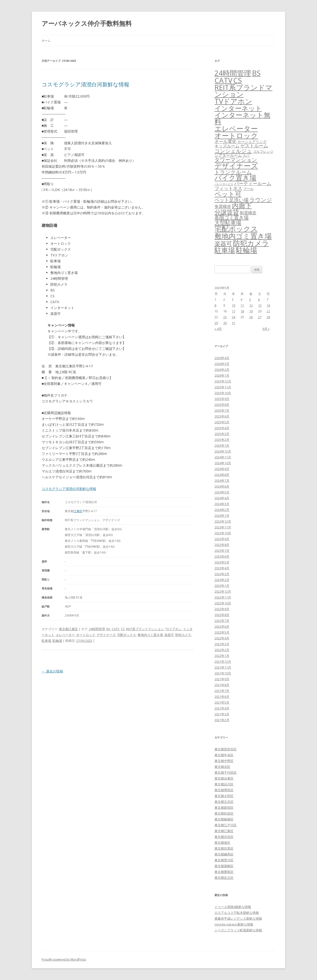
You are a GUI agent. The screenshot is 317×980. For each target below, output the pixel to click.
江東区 (78, 511)
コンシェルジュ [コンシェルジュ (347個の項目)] (233, 151)
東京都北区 (222, 767)
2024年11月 (223, 457)
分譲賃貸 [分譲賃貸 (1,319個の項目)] (227, 212)
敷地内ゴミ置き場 (150, 635)
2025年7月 (222, 410)
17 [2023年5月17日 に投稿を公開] (233, 311)
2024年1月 (222, 516)
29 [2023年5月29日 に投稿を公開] (216, 323)
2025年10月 (223, 393)
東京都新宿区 (224, 808)
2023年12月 (223, 521)
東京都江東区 (68, 629)
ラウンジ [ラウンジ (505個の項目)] (261, 200)
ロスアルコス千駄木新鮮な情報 (237, 913)
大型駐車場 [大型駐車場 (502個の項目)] (228, 222)
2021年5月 (222, 702)
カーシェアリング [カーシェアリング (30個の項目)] (252, 142)
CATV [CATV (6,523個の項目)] (223, 80)
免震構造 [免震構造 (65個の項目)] (223, 206)
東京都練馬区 (224, 854)
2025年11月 (223, 387)
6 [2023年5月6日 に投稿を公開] (259, 299)
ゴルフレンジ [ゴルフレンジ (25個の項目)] (263, 151)
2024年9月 (222, 469)
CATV (116, 629)
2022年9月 (222, 609)
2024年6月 (222, 486)
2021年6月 (222, 697)
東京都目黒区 (224, 848)
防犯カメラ (183, 635)
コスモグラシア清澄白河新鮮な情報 (85, 84)
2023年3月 (222, 574)
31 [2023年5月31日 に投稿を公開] (233, 323)
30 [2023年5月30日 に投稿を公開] (225, 323)
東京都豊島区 (224, 872)
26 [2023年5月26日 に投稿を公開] (251, 317)
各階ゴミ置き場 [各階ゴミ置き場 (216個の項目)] (232, 217)
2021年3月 (222, 714)
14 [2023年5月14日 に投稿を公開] (268, 305)
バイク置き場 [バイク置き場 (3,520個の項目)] (235, 178)
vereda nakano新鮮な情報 (234, 924)
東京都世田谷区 (226, 749)
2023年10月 (223, 533)
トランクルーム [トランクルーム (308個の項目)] (233, 172)
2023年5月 (222, 562)
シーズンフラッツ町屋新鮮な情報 (238, 930)
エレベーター (65, 635)
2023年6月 (222, 556)
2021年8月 (222, 685)
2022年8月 (222, 615)
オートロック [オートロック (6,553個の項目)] (236, 136)
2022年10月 (223, 603)
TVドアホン (173, 629)
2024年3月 (222, 504)
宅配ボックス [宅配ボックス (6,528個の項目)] (236, 229)
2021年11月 (223, 667)
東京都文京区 (224, 802)
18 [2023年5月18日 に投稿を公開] (242, 311)
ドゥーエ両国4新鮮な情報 (233, 907)
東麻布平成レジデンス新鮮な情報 (238, 918)
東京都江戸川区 (226, 825)
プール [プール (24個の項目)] (248, 189)
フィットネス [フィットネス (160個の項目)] (228, 188)
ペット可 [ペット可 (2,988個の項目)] (228, 194)
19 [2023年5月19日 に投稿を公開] (251, 311)
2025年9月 (222, 399)
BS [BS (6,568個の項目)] (256, 73)
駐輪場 (57, 641)
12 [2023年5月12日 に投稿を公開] (251, 305)
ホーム (46, 41)
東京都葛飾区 (224, 866)
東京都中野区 (224, 761)
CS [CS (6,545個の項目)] (238, 80)
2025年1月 (222, 445)
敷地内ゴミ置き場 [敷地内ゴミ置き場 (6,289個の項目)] (243, 236)
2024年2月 (222, 510)
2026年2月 (222, 370)
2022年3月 (222, 644)
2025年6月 (222, 416)
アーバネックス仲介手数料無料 (87, 23)
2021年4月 (222, 708)
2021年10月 (223, 673)
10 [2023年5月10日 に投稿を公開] (233, 305)
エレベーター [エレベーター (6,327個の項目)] (236, 128)
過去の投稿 (52, 671)
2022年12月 (223, 591)
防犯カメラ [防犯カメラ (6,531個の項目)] (251, 243)
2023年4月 (222, 568)
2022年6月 (222, 626)
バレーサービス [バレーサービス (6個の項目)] (224, 184)
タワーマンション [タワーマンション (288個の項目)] (236, 160)
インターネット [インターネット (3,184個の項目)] (238, 108)
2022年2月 (222, 650)
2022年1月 (222, 656)
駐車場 (46, 641)
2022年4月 (222, 638)
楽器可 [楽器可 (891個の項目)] (223, 243)
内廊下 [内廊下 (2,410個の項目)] (242, 206)
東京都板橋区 (224, 819)
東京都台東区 (224, 778)
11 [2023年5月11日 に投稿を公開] (242, 305)
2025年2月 (222, 440)
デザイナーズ (106, 635)
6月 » (266, 329)
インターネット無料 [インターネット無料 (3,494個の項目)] (242, 118)
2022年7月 (222, 621)
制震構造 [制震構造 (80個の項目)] (248, 213)
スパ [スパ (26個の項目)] (246, 155)
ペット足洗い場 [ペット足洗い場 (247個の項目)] (232, 200)
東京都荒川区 (224, 860)
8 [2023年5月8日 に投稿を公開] (215, 305)
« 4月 (218, 329)
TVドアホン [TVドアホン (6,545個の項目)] (233, 101)
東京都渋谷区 (224, 837)
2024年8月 (222, 475)
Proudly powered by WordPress (64, 959)
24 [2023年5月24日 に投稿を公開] (233, 317)
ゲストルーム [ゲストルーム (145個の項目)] (254, 146)
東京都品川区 (224, 784)
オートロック (86, 635)
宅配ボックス (127, 635)
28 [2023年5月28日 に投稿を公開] (268, 317)
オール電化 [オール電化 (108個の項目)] (225, 141)
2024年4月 (222, 498)
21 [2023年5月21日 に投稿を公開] (268, 311)
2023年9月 (222, 539)
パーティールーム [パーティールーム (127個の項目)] (253, 183)
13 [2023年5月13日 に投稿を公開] (260, 305)
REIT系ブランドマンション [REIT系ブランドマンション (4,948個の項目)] (243, 91)
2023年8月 (222, 545)
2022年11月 (223, 597)
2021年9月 (222, 679)
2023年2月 (222, 580)
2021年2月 (222, 720)
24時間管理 (97, 629)
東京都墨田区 (224, 790)
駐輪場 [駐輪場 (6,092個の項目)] (247, 250)
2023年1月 (222, 586)
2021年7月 (222, 691)
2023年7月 (222, 551)
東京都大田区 (224, 796)
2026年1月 (222, 375)
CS (123, 629)
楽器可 (169, 635)
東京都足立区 (224, 878)
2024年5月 (222, 492)
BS (108, 629)
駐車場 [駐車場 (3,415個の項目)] (225, 250)
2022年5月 (222, 632)
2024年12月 (223, 451)
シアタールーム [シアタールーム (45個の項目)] (228, 155)
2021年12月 (223, 662)
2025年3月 (222, 434)
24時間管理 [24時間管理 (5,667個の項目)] (233, 73)
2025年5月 (222, 422)
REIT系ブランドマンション (145, 629)
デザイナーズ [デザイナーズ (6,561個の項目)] (236, 166)
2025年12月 (223, 381)
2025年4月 (222, 428)
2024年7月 (222, 481)
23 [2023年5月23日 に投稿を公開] (225, 317)
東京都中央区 (224, 755)
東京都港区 (222, 843)
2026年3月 (222, 364)
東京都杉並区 (224, 813)
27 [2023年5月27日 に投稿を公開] (260, 317)
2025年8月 (222, 405)
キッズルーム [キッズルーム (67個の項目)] (227, 146)
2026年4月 (222, 358)
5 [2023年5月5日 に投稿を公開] (250, 299)
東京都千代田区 (226, 772)
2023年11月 (223, 527)
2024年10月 (223, 463)
